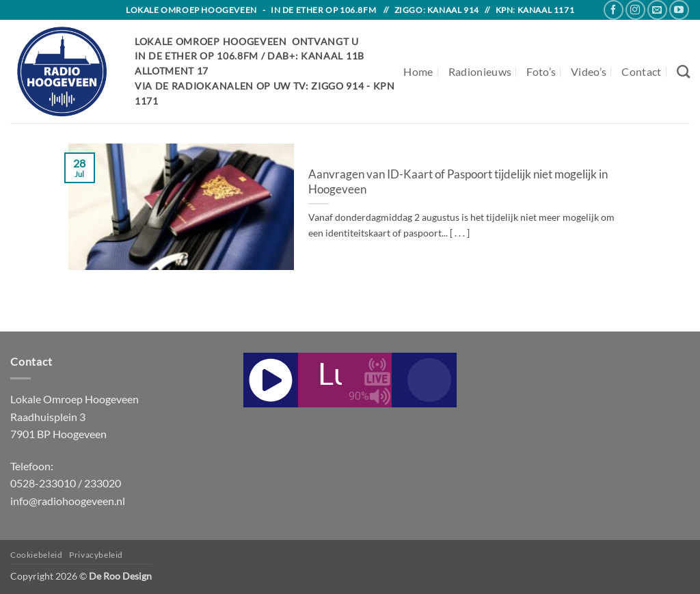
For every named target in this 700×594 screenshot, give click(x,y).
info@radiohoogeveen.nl (68, 501)
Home (418, 71)
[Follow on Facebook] (614, 10)
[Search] (683, 71)
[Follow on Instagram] (635, 10)
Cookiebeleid (36, 555)
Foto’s (541, 71)
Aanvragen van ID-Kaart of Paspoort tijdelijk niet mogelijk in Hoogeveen (458, 182)
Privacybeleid (96, 555)
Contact (641, 71)
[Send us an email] (657, 10)
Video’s (589, 71)
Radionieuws (480, 71)
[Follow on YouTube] (679, 10)
